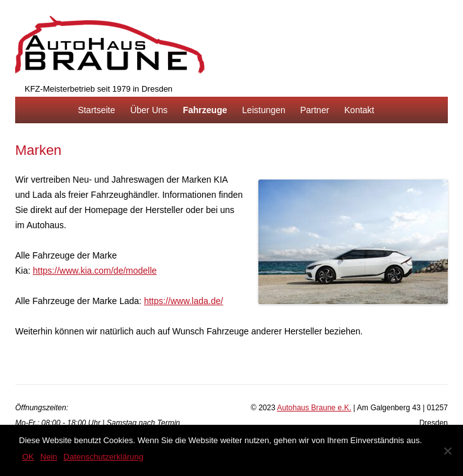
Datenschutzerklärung (104, 457)
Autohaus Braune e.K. (314, 408)
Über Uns (149, 110)
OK (28, 457)
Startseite (96, 110)
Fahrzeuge (205, 110)
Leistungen (264, 110)
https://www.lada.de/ (183, 301)
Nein (49, 457)
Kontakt (359, 110)
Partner (315, 110)
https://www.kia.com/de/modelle (95, 271)
